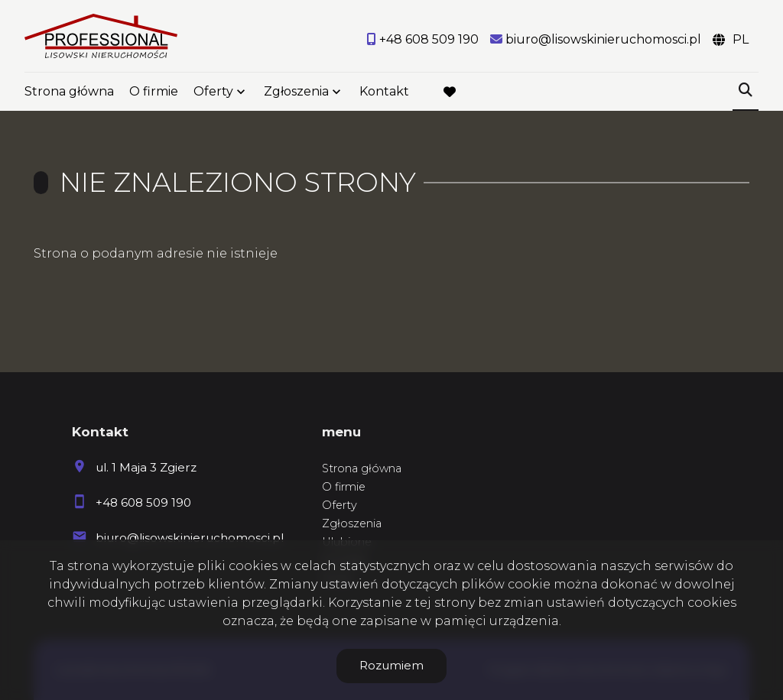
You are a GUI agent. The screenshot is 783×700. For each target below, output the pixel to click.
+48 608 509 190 (143, 502)
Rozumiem (391, 665)
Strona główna (69, 94)
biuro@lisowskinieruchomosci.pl (190, 538)
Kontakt (384, 94)
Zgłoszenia (296, 94)
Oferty (213, 94)
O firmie (154, 94)
